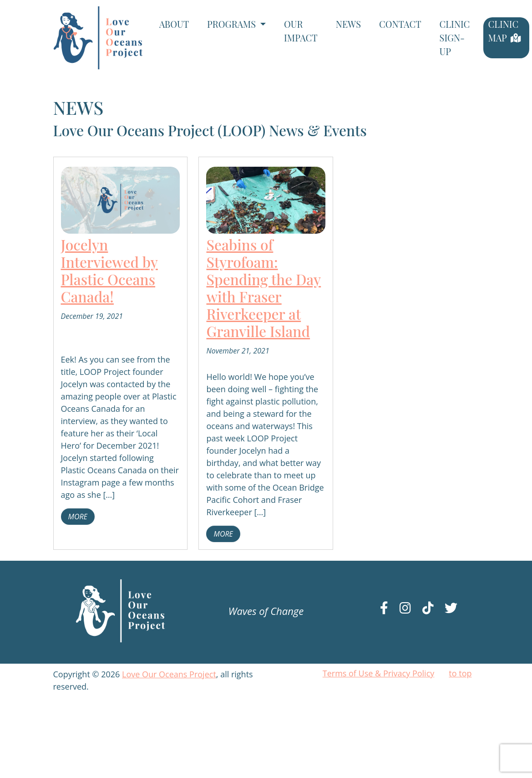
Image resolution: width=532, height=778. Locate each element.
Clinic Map (503, 31)
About (174, 24)
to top (460, 673)
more (78, 517)
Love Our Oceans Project (169, 674)
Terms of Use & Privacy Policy (379, 673)
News (348, 24)
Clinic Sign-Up (455, 38)
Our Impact (301, 31)
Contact (400, 24)
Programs (233, 24)
